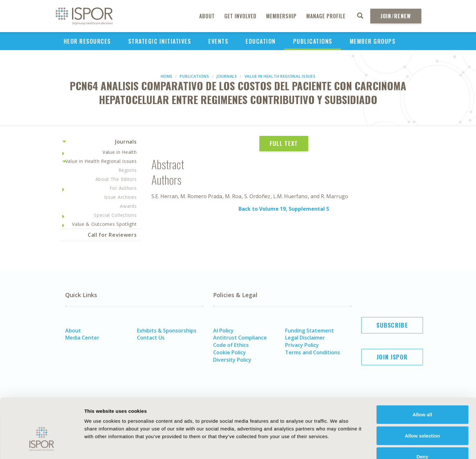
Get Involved (240, 16)
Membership (281, 16)
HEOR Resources (87, 41)
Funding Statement (310, 331)
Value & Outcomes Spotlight (104, 224)
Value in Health (120, 152)
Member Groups (373, 41)
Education (261, 41)
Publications (313, 41)
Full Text (284, 143)
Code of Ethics (231, 345)
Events (218, 41)
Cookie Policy (229, 352)
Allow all (422, 375)
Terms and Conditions (313, 352)
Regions (128, 170)
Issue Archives (121, 197)
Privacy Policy (302, 345)
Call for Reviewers (112, 235)
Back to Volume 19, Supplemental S (284, 209)
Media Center (82, 338)
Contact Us (151, 338)
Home (167, 76)
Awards (128, 206)
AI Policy (223, 331)
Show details (355, 446)
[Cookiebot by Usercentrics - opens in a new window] (42, 446)
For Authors (123, 188)
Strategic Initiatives (160, 41)
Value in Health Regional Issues (280, 76)
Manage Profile (326, 16)
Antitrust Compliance (240, 338)
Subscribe (392, 325)
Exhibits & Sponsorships (167, 331)
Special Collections (115, 215)
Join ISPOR (392, 357)
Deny (422, 417)
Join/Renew (396, 16)
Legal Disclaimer (305, 338)
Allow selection (422, 396)
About (207, 16)
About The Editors (116, 179)
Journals (227, 76)
